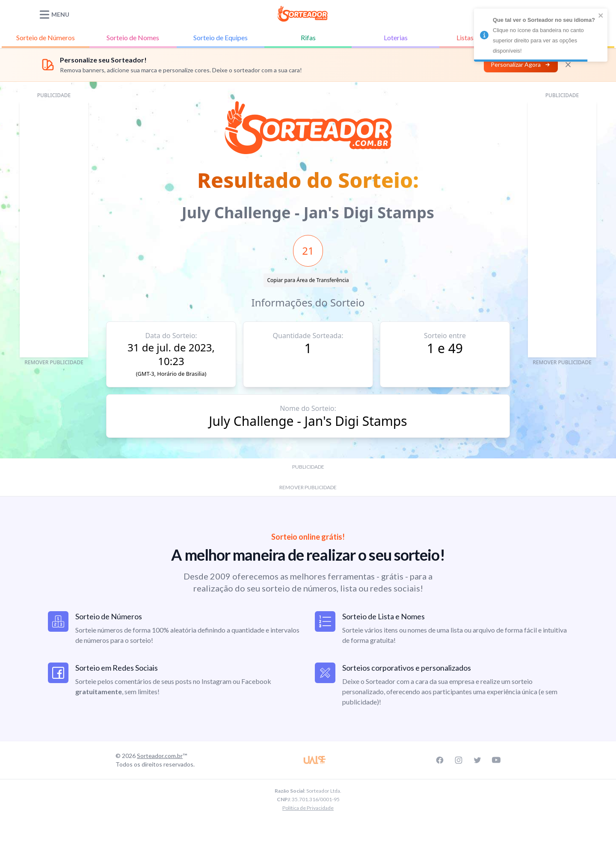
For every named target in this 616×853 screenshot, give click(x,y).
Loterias (396, 37)
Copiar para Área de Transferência (308, 280)
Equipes (221, 38)
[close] (601, 15)
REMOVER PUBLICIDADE (54, 362)
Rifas (308, 37)
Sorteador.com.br (160, 756)
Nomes (133, 38)
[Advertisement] (54, 229)
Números (46, 38)
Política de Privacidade (308, 808)
